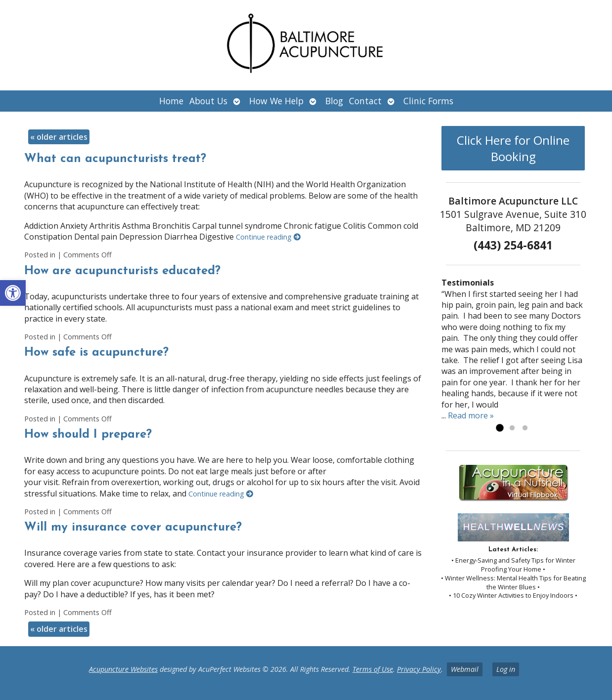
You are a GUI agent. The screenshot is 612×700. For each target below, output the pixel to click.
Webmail (465, 669)
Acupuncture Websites (123, 669)
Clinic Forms (428, 101)
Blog (334, 101)
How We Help (276, 101)
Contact (365, 101)
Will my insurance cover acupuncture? (133, 528)
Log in (506, 669)
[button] (13, 293)
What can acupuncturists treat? (115, 159)
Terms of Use (373, 669)
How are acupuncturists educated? (122, 271)
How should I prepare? (88, 435)
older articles (59, 137)
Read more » (471, 415)
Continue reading (268, 237)
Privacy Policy (419, 669)
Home (171, 101)
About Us (208, 101)
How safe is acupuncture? (96, 353)
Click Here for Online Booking (513, 148)
